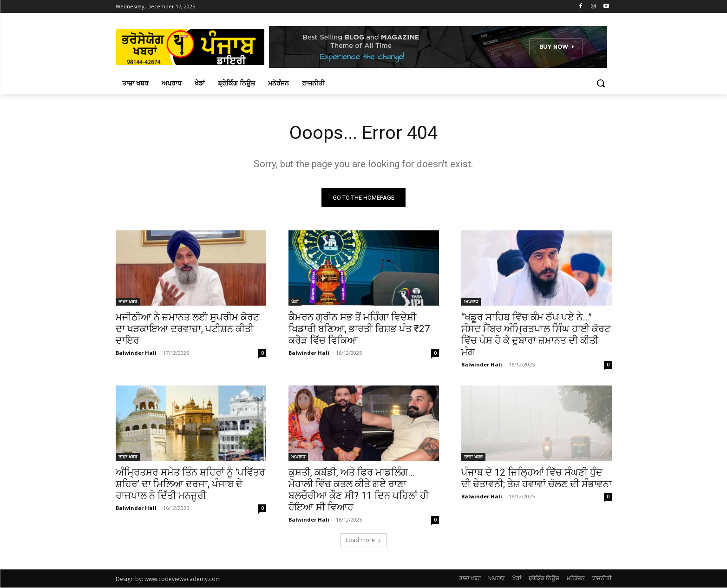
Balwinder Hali (136, 353)
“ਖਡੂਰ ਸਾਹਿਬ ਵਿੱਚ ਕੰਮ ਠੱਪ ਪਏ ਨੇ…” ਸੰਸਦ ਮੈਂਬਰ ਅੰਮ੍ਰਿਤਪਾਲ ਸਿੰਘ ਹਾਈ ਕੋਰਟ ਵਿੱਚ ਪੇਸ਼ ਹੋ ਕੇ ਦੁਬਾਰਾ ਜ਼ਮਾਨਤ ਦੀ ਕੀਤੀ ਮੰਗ (536, 335)
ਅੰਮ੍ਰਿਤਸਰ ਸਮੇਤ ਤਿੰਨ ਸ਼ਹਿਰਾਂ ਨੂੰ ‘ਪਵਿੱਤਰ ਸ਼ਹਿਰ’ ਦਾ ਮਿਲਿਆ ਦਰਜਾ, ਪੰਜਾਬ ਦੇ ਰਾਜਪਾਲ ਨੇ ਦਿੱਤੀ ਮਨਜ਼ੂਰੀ (190, 484)
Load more (363, 540)
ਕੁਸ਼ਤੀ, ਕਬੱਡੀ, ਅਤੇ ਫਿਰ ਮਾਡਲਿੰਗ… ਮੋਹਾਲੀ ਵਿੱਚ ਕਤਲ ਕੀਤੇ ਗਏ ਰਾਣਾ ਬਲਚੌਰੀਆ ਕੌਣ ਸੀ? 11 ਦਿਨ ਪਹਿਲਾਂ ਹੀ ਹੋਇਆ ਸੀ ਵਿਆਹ (359, 490)
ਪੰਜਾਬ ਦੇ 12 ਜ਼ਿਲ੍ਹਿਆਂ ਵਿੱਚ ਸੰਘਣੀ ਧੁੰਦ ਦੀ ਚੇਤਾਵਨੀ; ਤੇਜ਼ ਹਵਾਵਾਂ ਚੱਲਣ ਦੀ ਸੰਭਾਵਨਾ (537, 479)
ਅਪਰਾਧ (471, 302)
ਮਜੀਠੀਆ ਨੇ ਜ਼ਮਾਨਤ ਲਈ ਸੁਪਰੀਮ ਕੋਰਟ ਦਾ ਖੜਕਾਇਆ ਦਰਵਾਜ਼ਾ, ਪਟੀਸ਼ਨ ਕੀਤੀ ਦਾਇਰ (187, 329)
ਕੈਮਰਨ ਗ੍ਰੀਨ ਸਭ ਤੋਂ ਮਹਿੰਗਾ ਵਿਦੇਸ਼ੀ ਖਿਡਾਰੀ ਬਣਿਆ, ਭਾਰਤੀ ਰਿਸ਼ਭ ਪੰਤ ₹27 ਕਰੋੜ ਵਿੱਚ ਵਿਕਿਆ (359, 329)
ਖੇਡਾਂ (295, 302)
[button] (601, 83)
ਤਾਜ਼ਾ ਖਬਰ (128, 302)
